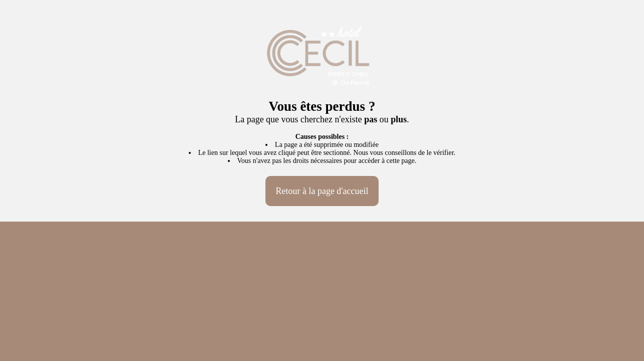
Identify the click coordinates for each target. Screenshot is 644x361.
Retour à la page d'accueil (322, 191)
